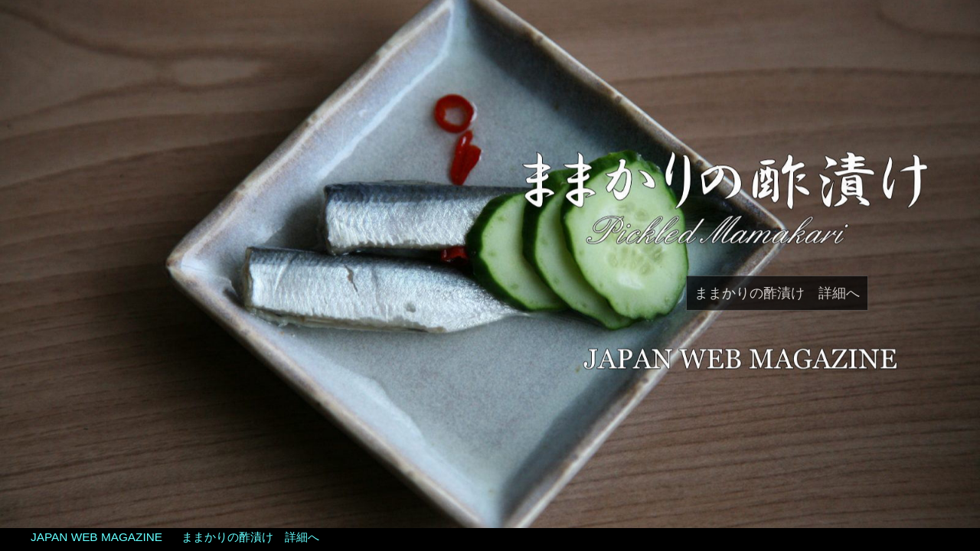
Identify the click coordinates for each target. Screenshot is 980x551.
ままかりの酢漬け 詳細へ (777, 293)
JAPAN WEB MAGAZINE (96, 537)
